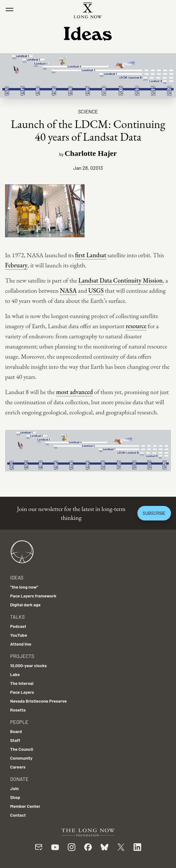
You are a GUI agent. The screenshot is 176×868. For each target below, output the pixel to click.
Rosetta (18, 710)
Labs (15, 674)
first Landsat (91, 255)
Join (14, 788)
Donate (19, 779)
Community (21, 758)
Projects (22, 656)
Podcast (18, 626)
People (19, 722)
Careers (18, 767)
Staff (15, 740)
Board (16, 731)
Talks (17, 617)
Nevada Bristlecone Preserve (38, 701)
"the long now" (24, 587)
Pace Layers (22, 692)
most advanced (74, 392)
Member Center (25, 806)
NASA (68, 290)
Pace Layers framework (33, 596)
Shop (15, 797)
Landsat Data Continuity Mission (121, 280)
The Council (22, 749)
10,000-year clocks (28, 665)
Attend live (21, 644)
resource (136, 326)
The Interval (22, 683)
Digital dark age (25, 605)
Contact (18, 815)
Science (88, 111)
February (16, 265)
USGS (96, 290)
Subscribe (154, 513)
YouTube (19, 635)
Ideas (17, 577)
